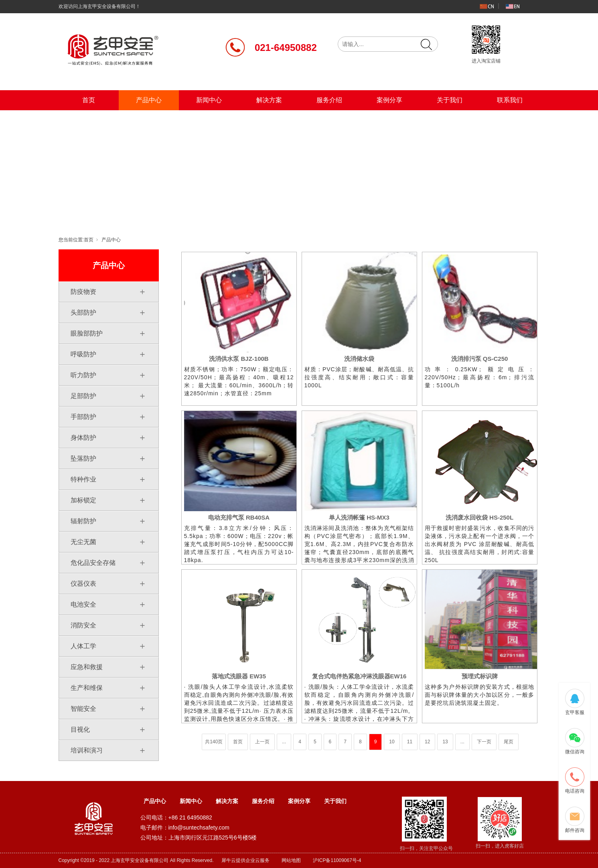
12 (427, 742)
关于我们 (450, 100)
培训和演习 (87, 750)
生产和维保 (87, 688)
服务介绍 (329, 100)
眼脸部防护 (87, 333)
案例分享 (389, 100)
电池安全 (83, 604)
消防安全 (83, 625)
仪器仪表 (83, 584)
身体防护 (83, 438)
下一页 (484, 742)
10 (392, 742)
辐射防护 (83, 521)
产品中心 (149, 100)
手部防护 (83, 417)
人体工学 (83, 646)
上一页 (262, 742)
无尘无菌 (83, 542)
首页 (89, 100)
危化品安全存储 (93, 563)
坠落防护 (83, 458)
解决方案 (269, 100)
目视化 (80, 729)
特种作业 (83, 479)
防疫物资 (83, 292)
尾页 (509, 742)
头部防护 (83, 313)
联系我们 (510, 100)
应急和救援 (87, 667)
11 (410, 742)
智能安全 (83, 709)
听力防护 (83, 375)
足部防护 (83, 396)
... (284, 742)
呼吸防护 (83, 354)
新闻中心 (209, 100)
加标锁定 (83, 500)
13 (445, 742)
